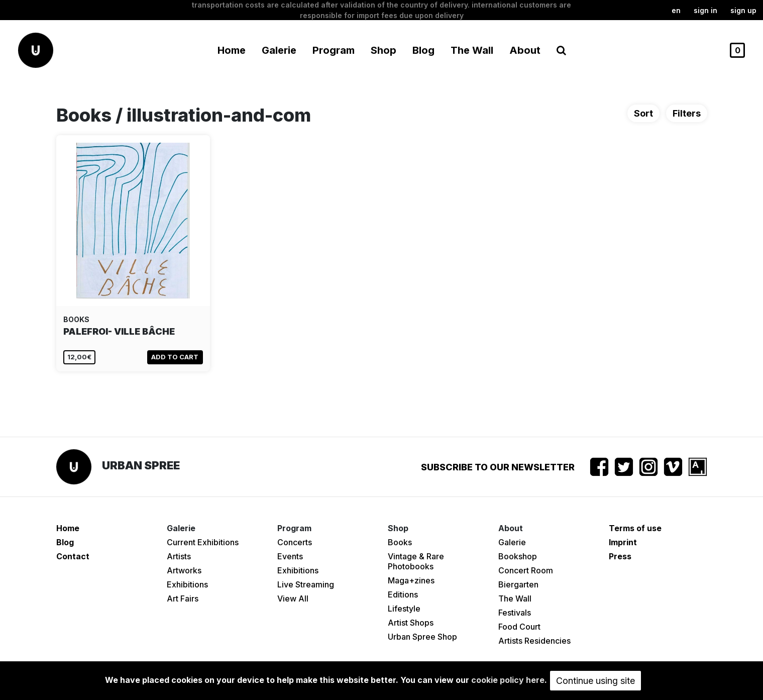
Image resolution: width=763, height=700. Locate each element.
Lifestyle (404, 609)
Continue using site (595, 681)
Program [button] (334, 50)
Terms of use (635, 528)
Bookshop (518, 556)
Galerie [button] (279, 50)
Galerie (512, 542)
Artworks (184, 570)
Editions (403, 594)
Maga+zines (411, 580)
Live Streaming (306, 584)
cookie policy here (508, 680)
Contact (73, 556)
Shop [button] (384, 50)
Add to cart (175, 357)
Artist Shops (411, 623)
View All (293, 598)
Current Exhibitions (203, 542)
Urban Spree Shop (422, 637)
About (525, 50)
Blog (423, 50)
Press (620, 556)
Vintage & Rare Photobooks (416, 561)
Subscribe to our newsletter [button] (498, 467)
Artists (179, 556)
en (676, 10)
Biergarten (518, 584)
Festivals (515, 613)
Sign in (705, 10)
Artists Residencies (534, 641)
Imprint (623, 542)
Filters (687, 113)
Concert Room (526, 570)
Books (400, 542)
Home (232, 50)
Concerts (295, 542)
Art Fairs (183, 598)
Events (290, 556)
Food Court (519, 627)
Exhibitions (187, 584)
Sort (643, 113)
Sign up (743, 10)
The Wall (472, 50)
